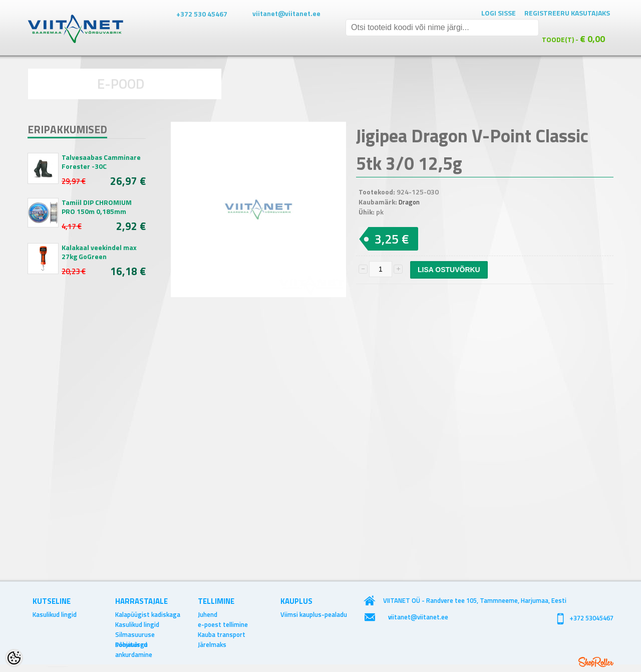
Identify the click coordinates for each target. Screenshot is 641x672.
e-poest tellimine (223, 624)
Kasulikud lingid (55, 614)
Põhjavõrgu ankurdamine (134, 644)
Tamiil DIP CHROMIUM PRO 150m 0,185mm (97, 207)
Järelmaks (212, 644)
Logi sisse (499, 13)
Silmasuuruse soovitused (135, 634)
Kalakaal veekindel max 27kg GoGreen (99, 252)
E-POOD (121, 83)
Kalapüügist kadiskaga (148, 614)
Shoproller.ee (596, 662)
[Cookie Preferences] (14, 658)
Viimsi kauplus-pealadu (314, 614)
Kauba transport (222, 634)
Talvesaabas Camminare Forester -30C (101, 162)
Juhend (208, 614)
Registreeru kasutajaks (567, 13)
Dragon (409, 202)
